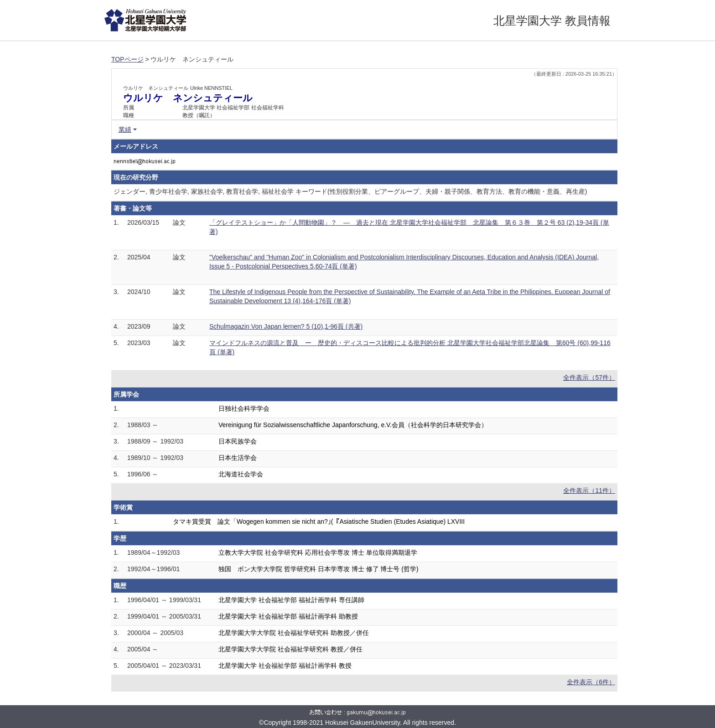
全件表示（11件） (589, 490)
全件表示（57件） (589, 377)
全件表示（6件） (591, 682)
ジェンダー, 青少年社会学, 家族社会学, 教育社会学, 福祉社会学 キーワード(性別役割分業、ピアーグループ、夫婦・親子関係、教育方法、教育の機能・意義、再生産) (350, 191)
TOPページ (127, 59)
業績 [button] (125, 129)
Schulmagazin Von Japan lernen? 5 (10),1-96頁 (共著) (286, 326)
